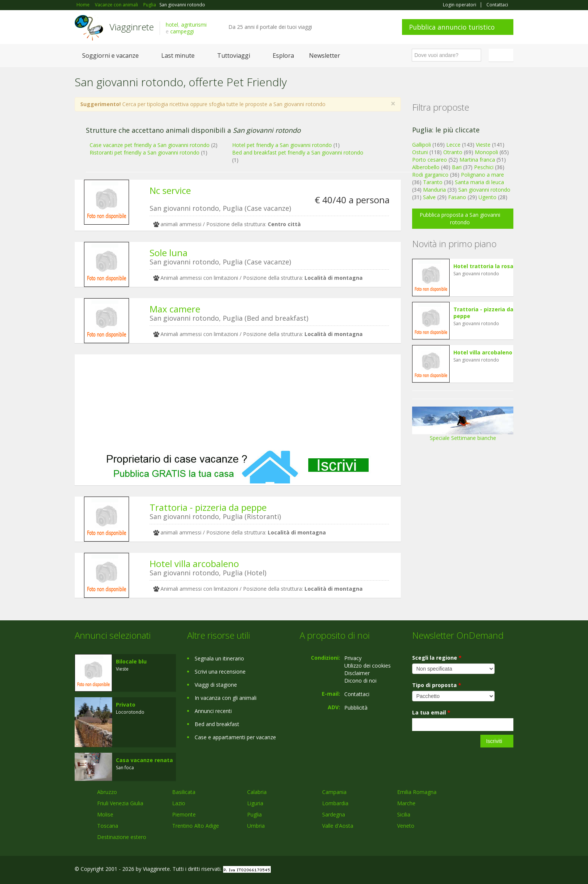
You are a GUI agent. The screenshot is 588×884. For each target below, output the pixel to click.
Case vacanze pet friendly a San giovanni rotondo (150, 145)
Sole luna (169, 253)
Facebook (457, 870)
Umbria (256, 826)
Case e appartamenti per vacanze (235, 737)
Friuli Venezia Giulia (120, 803)
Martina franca (477, 160)
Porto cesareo (430, 160)
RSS (509, 870)
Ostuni (420, 152)
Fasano (457, 197)
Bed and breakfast (217, 724)
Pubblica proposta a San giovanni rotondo (460, 218)
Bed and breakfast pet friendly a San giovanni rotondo (298, 152)
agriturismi (194, 25)
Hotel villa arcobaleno (194, 564)
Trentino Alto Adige (196, 826)
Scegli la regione (437, 658)
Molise (105, 814)
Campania (334, 792)
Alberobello (426, 167)
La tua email (431, 712)
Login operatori (460, 5)
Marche (406, 803)
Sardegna (334, 814)
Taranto (433, 182)
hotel (172, 25)
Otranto (453, 152)
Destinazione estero (122, 837)
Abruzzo (107, 792)
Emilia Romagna (417, 792)
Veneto (406, 826)
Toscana (108, 826)
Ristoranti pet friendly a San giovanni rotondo (145, 152)
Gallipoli (421, 145)
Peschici (484, 167)
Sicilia (404, 814)
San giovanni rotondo (484, 190)
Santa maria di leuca (479, 182)
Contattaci (497, 5)
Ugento (487, 197)
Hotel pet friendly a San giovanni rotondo (282, 145)
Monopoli (486, 152)
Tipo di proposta (437, 685)
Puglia (254, 814)
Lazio (179, 803)
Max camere (175, 309)
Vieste (483, 145)
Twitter (492, 870)
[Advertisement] (238, 402)
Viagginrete (132, 27)
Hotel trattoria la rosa (483, 266)
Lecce (453, 145)
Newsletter (325, 56)
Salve (429, 197)
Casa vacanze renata (144, 760)
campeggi (182, 31)
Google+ (473, 870)
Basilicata (184, 792)
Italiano (502, 55)
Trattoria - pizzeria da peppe (208, 507)
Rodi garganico (430, 175)
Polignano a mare (482, 175)
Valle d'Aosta (338, 826)
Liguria (255, 803)
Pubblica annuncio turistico (452, 27)
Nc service (170, 190)
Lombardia (335, 803)
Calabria (257, 792)
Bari (457, 167)
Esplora (283, 56)
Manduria (434, 190)
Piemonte (184, 814)
